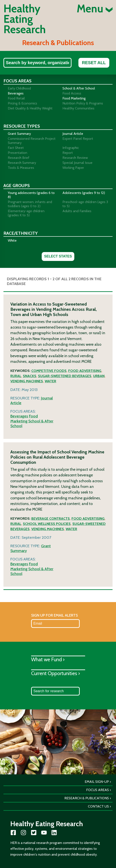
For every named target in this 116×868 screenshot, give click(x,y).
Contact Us (98, 806)
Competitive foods (49, 371)
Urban (99, 376)
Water (50, 381)
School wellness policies (47, 524)
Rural (16, 376)
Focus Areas (98, 790)
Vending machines (27, 381)
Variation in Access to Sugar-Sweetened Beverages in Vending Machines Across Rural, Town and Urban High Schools (54, 309)
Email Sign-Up (97, 782)
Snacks (30, 376)
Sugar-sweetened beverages (65, 376)
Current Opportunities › (56, 673)
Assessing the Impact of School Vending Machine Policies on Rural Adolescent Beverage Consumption (57, 457)
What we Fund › (48, 659)
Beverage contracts (51, 519)
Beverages (19, 416)
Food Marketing (24, 419)
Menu (95, 9)
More (87, 361)
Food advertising (85, 371)
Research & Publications (87, 798)
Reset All (94, 63)
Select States (58, 256)
